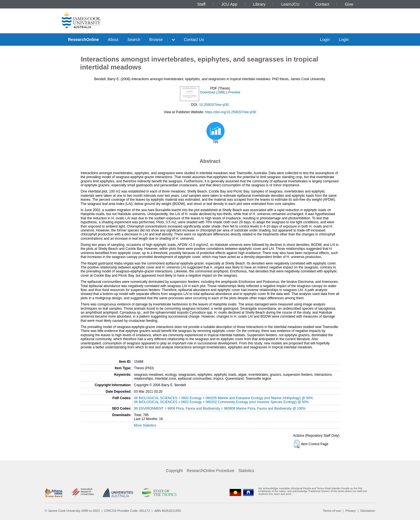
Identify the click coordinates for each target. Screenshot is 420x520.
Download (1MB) (213, 92)
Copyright (174, 471)
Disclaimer (368, 511)
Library (259, 4)
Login (325, 40)
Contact (322, 4)
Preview (234, 92)
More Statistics (145, 425)
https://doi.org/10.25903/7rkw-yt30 (231, 112)
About (113, 40)
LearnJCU (290, 4)
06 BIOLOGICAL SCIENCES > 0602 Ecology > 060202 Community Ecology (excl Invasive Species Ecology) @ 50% (221, 402)
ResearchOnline (83, 40)
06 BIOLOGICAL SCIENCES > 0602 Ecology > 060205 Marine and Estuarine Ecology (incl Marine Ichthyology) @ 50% (223, 398)
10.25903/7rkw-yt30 (214, 105)
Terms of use (332, 511)
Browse (156, 40)
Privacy (351, 511)
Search (134, 40)
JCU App (229, 4)
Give (349, 4)
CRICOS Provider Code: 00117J (127, 511)
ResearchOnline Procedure (211, 471)
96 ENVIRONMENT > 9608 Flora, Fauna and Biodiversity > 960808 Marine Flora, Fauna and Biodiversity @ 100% (220, 408)
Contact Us (194, 40)
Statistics (246, 471)
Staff (201, 4)
